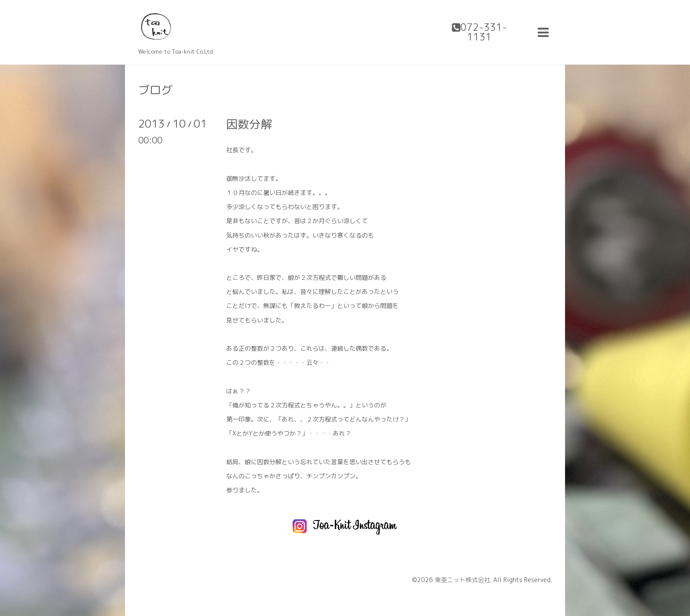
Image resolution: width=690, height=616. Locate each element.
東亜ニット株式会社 (462, 580)
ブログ (155, 90)
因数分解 (249, 124)
